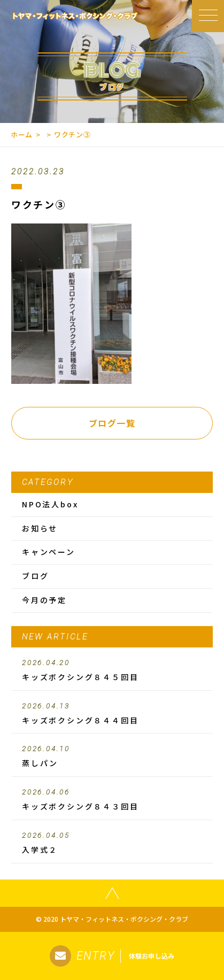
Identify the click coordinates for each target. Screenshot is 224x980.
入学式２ (112, 843)
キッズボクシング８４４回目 (112, 714)
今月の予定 (44, 600)
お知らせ (40, 528)
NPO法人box (50, 504)
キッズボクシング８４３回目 (112, 800)
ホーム (22, 134)
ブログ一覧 (112, 423)
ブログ (35, 576)
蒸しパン (112, 757)
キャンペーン (49, 552)
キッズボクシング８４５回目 (112, 670)
